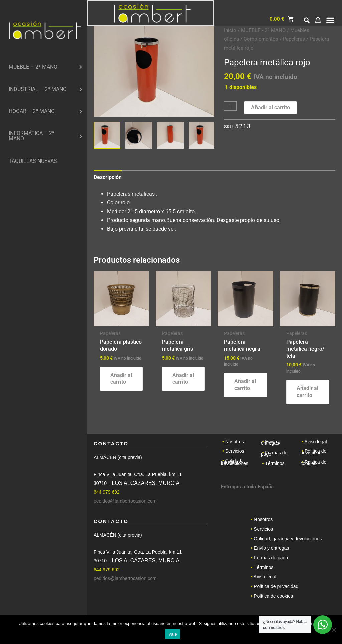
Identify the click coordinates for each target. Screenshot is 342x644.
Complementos (261, 39)
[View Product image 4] (202, 135)
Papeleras (294, 39)
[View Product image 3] (170, 135)
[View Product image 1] (107, 135)
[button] (307, 20)
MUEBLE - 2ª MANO (263, 30)
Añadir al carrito (271, 108)
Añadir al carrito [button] (121, 379)
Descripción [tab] (108, 177)
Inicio (230, 30)
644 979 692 (107, 492)
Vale (173, 634)
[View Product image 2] (139, 135)
